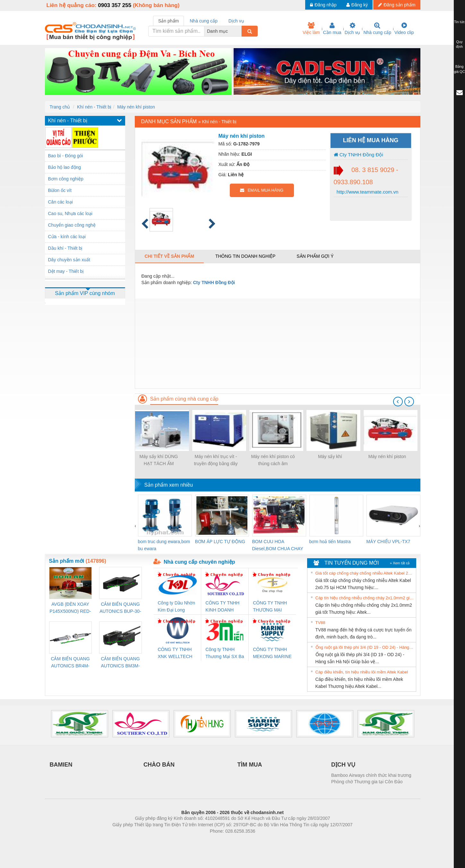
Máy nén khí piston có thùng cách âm (273, 460)
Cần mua (332, 29)
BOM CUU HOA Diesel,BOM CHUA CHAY (278, 545)
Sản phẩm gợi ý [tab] (315, 256)
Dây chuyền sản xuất (69, 260)
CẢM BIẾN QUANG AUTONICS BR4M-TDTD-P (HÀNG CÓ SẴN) (70, 663)
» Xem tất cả (400, 563)
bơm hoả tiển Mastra (330, 542)
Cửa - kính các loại (67, 237)
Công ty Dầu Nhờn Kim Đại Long (177, 606)
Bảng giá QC (459, 69)
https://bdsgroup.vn (224, 841)
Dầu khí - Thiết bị (65, 248)
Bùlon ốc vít (60, 190)
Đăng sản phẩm (397, 5)
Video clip (404, 29)
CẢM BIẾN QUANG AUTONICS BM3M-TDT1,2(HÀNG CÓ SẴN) (120, 663)
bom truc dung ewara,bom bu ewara (164, 545)
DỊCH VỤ (343, 765)
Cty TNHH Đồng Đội (358, 155)
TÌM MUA (250, 765)
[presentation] (398, 402)
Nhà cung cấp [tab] (204, 21)
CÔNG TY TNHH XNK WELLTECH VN (175, 653)
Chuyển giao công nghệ (72, 225)
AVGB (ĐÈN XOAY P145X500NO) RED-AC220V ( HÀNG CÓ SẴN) (70, 608)
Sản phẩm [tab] (168, 21)
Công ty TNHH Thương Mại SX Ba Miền (225, 653)
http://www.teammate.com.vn (367, 192)
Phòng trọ (192, 841)
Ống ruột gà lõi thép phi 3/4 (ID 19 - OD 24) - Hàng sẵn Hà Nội (365, 647)
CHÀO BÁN (159, 765)
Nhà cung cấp (377, 29)
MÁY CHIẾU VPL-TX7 (388, 542)
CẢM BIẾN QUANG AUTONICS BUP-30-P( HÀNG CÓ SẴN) (120, 608)
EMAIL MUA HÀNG (262, 190)
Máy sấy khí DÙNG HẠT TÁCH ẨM (159, 460)
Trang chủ (60, 107)
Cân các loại (60, 202)
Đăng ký (357, 5)
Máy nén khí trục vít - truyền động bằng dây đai (216, 460)
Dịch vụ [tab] (236, 21)
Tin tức (460, 22)
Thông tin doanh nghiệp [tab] (245, 256)
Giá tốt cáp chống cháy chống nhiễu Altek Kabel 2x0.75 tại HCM (365, 573)
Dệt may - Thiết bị (66, 271)
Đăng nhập (323, 5)
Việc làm (311, 29)
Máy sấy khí (330, 456)
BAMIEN (61, 765)
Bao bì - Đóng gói (66, 156)
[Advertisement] (278, 343)
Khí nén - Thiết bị (94, 107)
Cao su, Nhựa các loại (70, 213)
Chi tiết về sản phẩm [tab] (170, 256)
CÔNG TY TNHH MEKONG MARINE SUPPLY (272, 653)
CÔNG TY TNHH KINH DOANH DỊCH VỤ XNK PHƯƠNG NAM (222, 607)
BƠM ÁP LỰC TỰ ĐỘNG (220, 542)
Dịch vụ (353, 29)
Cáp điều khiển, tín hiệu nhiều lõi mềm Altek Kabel (362, 672)
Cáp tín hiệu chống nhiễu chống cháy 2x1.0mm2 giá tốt (365, 598)
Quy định (459, 44)
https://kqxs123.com (263, 841)
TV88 (320, 623)
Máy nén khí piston (136, 107)
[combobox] (240, 31)
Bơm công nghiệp (66, 179)
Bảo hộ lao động (65, 167)
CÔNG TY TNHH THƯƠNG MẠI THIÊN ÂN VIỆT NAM (270, 607)
